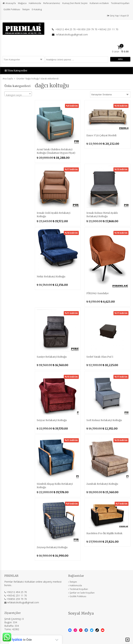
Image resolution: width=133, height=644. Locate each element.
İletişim (26, 9)
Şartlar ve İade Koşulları (82, 593)
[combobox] (18, 94)
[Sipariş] (110, 95)
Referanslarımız (52, 3)
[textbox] (18, 95)
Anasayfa (11, 3)
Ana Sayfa (8, 79)
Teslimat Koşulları (120, 3)
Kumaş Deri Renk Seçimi (75, 3)
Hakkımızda (35, 3)
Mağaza (22, 3)
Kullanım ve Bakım (99, 3)
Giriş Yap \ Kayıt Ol (118, 16)
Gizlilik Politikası (12, 9)
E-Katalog (37, 9)
